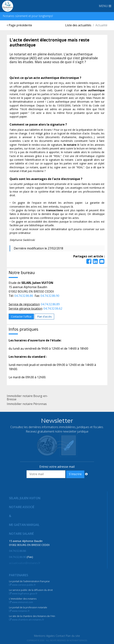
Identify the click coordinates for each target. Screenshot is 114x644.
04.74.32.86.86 (24, 296)
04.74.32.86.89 (50, 304)
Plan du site (73, 636)
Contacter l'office (21, 317)
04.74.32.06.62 (53, 308)
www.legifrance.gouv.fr (23, 593)
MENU (105, 6)
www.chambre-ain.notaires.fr (27, 620)
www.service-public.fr (22, 585)
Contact (60, 636)
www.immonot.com (21, 602)
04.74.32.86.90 (50, 296)
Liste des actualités (78, 25)
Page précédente (19, 25)
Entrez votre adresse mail (57, 467)
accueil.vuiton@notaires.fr (25, 563)
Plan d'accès (44, 317)
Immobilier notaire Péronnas (27, 404)
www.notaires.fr (19, 611)
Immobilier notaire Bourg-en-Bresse (27, 398)
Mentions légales (44, 636)
